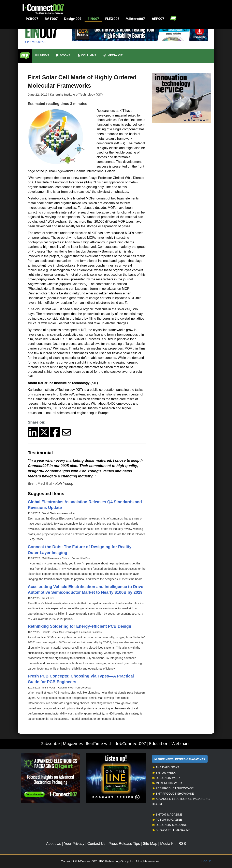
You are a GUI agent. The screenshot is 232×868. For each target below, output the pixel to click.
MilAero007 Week (167, 783)
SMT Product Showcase (173, 794)
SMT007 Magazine (167, 815)
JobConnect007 (131, 744)
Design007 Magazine (169, 825)
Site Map (150, 844)
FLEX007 (112, 19)
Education (159, 744)
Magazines (73, 744)
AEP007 (158, 19)
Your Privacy (74, 844)
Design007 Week (166, 778)
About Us (54, 844)
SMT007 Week (164, 773)
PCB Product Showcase (173, 788)
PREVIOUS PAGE (36, 42)
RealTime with (99, 744)
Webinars (180, 744)
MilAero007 (135, 19)
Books (63, 55)
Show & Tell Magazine (171, 830)
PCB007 (32, 19)
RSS (182, 844)
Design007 (73, 19)
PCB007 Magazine (167, 820)
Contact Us (96, 844)
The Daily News (166, 767)
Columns (87, 55)
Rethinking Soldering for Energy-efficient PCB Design (79, 626)
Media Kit (168, 844)
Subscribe (50, 744)
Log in (206, 861)
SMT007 (51, 19)
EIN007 (93, 19)
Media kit (113, 55)
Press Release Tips (124, 844)
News (42, 55)
